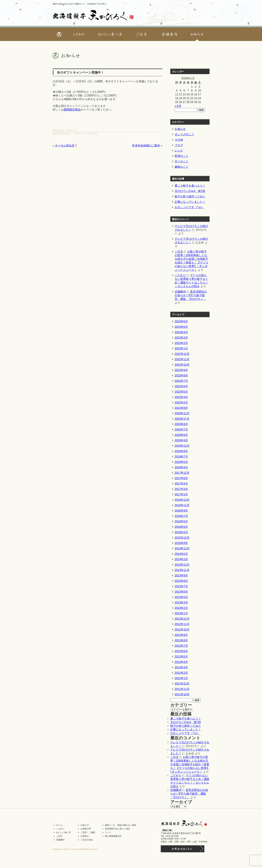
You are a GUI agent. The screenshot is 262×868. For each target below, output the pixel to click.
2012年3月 (181, 667)
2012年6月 (181, 651)
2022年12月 (182, 354)
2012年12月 (182, 619)
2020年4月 (181, 440)
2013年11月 (182, 570)
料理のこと (182, 156)
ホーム (59, 825)
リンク (108, 832)
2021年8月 (181, 408)
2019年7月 (181, 457)
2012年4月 (181, 662)
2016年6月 (181, 521)
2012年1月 (181, 678)
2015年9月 (181, 543)
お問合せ (85, 836)
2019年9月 (181, 451)
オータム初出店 (66, 146)
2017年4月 (181, 484)
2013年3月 (181, 603)
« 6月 (178, 106)
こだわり (180, 275)
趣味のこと (182, 167)
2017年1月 (181, 494)
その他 (179, 140)
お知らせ (93, 133)
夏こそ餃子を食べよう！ (190, 186)
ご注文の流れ (87, 840)
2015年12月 (182, 538)
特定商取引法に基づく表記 (117, 829)
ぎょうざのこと (184, 134)
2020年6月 (181, 435)
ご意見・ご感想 (88, 832)
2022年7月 (181, 381)
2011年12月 (182, 684)
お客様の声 (86, 829)
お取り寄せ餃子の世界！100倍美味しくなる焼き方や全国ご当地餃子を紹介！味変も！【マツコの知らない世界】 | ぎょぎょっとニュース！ (190, 764)
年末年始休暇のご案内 (146, 146)
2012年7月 (181, 646)
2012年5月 (181, 657)
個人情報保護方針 (113, 836)
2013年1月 (181, 613)
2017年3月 (181, 489)
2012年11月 (182, 624)
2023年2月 (181, 343)
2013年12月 (182, 565)
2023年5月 (181, 327)
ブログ (179, 145)
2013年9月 (181, 575)
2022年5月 (181, 392)
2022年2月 (181, 403)
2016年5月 (181, 527)
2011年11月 (182, 689)
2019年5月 (181, 462)
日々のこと (182, 161)
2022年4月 (181, 397)
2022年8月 (181, 375)
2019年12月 (182, 446)
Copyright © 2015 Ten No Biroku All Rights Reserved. (75, 849)
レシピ (179, 151)
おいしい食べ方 (63, 832)
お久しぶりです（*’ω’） (189, 207)
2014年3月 (181, 559)
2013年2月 (181, 608)
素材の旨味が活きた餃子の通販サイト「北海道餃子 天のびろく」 (81, 4)
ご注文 (179, 252)
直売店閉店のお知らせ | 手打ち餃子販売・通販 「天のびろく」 (191, 295)
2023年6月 (181, 321)
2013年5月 (181, 597)
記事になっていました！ (190, 202)
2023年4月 (181, 332)
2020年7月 (181, 430)
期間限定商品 (72, 110)
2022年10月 (182, 365)
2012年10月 (182, 630)
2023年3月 (181, 338)
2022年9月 (181, 370)
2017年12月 (182, 473)
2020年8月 (181, 424)
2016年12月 (182, 500)
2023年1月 (181, 348)
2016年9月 (181, 511)
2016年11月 (182, 505)
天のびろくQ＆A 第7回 (190, 191)
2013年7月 (181, 586)
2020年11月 (182, 419)
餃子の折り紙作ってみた (190, 196)
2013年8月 (181, 581)
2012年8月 (181, 640)
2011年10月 (182, 694)
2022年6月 (181, 386)
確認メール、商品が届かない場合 (121, 825)
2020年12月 (182, 413)
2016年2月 (181, 532)
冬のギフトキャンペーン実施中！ (81, 73)
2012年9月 (181, 635)
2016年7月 (181, 516)
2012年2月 (181, 673)
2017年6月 (181, 478)
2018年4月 (181, 467)
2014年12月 (182, 548)
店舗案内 (180, 292)
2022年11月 (182, 359)
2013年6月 (181, 592)
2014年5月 (181, 554)
